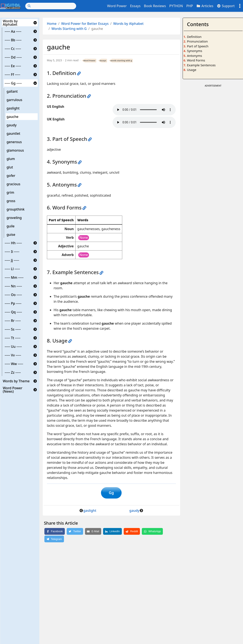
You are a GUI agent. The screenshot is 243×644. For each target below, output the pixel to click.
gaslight (13, 108)
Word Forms (196, 60)
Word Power (117, 6)
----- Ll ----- (12, 269)
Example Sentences (201, 65)
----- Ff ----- (12, 75)
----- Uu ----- (13, 347)
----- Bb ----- (13, 40)
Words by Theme (16, 381)
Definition (194, 37)
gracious (13, 184)
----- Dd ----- (13, 57)
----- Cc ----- (13, 49)
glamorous (15, 150)
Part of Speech (198, 46)
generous (14, 142)
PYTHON (176, 6)
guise (11, 235)
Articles (205, 6)
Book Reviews (155, 6)
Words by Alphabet (10, 23)
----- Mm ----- (14, 277)
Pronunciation (197, 41)
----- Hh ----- (13, 243)
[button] (35, 23)
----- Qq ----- (13, 312)
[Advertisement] (213, 151)
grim (10, 192)
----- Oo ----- (13, 295)
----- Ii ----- (12, 252)
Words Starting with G (69, 29)
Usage (192, 70)
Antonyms (195, 56)
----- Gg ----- (13, 83)
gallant (12, 91)
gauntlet (13, 133)
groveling (14, 218)
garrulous (14, 100)
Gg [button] (111, 493)
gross (11, 201)
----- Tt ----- (13, 338)
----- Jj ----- (12, 260)
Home (52, 24)
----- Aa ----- (13, 31)
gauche (12, 117)
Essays (135, 6)
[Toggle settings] (240, 6)
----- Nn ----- (13, 286)
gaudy (11, 125)
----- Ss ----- (13, 329)
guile (11, 226)
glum (11, 159)
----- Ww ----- (14, 364)
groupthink (16, 209)
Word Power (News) (13, 390)
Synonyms (195, 51)
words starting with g (121, 61)
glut (10, 167)
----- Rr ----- (13, 321)
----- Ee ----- (13, 66)
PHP (190, 6)
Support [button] (226, 6)
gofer (11, 176)
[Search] (51, 6)
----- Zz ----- (13, 372)
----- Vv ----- (13, 355)
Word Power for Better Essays (85, 24)
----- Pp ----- (13, 303)
